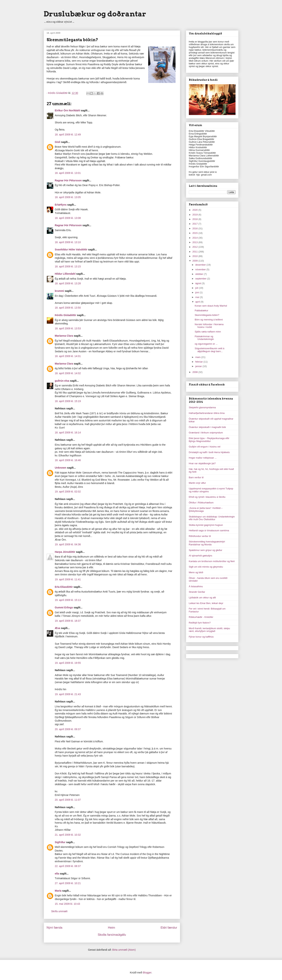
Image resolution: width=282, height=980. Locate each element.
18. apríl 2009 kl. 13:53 (68, 328)
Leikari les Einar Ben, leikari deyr (206, 603)
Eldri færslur (169, 928)
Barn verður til (196, 477)
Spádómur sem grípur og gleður (206, 550)
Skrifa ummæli (59, 911)
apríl (198, 302)
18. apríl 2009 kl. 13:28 (68, 283)
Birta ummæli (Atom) (124, 950)
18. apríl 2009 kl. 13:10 (68, 242)
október (200, 274)
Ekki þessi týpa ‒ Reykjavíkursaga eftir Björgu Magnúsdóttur (209, 440)
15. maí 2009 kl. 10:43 (68, 904)
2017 (196, 224)
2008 (196, 372)
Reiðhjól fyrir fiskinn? (200, 623)
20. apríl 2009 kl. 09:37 (68, 729)
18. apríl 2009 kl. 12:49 (68, 135)
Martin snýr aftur (197, 483)
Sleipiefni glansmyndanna (202, 407)
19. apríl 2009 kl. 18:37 (68, 621)
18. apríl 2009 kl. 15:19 (68, 401)
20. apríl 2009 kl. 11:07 (68, 800)
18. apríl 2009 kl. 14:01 (68, 356)
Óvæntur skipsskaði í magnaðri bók (207, 427)
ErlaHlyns (61, 205)
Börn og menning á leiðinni (209, 320)
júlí (197, 288)
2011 (196, 252)
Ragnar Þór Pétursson (68, 180)
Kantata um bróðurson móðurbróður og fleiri (212, 561)
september (201, 279)
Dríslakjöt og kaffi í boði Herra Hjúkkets (209, 452)
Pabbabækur (201, 310)
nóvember (201, 269)
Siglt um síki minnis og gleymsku (206, 567)
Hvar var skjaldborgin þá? (202, 463)
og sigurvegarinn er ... (206, 344)
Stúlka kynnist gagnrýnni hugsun (206, 525)
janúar (199, 366)
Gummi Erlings (64, 607)
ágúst (198, 283)
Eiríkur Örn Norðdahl (67, 110)
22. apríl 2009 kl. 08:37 (68, 866)
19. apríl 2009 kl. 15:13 (68, 600)
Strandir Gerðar (197, 592)
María (58, 891)
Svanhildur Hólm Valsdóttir (71, 250)
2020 (196, 210)
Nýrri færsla (55, 928)
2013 (196, 242)
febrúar (199, 362)
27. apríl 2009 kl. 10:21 (68, 883)
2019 (196, 215)
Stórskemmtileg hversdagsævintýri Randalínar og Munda (207, 543)
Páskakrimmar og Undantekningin (204, 338)
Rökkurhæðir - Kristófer (201, 617)
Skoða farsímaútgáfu (112, 935)
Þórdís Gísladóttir (66, 315)
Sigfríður (60, 842)
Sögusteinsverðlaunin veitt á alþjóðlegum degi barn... (210, 350)
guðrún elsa (62, 381)
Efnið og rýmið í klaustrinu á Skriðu (207, 497)
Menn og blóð (196, 572)
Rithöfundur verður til (200, 536)
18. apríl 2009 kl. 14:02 (68, 373)
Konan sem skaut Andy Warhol (211, 306)
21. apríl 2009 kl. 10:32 (68, 835)
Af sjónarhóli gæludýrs (201, 556)
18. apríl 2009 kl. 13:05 (68, 197)
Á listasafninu (196, 586)
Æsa (58, 628)
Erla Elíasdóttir (64, 587)
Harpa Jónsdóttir (65, 552)
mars (198, 357)
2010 (196, 256)
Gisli (58, 142)
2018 (196, 219)
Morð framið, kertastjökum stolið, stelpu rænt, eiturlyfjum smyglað (209, 630)
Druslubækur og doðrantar (95, 14)
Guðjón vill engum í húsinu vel (205, 447)
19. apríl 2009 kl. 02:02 (68, 492)
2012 (196, 247)
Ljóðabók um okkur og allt (202, 598)
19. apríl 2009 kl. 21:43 (68, 694)
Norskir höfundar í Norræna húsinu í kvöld (209, 326)
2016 (196, 228)
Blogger (147, 973)
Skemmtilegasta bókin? (207, 315)
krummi (60, 291)
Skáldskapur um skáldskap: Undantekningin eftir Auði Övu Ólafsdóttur (212, 518)
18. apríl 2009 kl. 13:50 (68, 308)
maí (198, 297)
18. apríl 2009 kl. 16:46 (68, 460)
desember (201, 265)
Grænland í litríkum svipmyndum (206, 433)
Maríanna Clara (64, 336)
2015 (196, 233)
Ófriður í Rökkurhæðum (201, 503)
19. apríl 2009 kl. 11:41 (68, 579)
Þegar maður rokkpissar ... (203, 458)
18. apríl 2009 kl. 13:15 (68, 266)
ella (57, 874)
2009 (196, 261)
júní (198, 292)
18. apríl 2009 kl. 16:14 (68, 432)
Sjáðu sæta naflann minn (208, 332)
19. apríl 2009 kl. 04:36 (68, 544)
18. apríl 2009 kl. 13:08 (68, 218)
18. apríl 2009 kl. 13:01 (68, 173)
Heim (111, 928)
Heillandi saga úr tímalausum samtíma (209, 530)
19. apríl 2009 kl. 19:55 (68, 663)
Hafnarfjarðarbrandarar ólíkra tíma (207, 413)
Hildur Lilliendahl (65, 274)
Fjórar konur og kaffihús (201, 637)
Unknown (61, 468)
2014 (196, 238)
